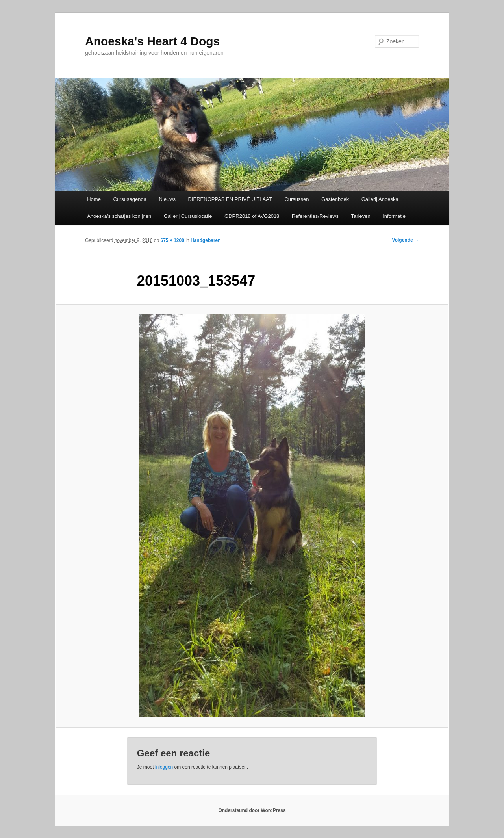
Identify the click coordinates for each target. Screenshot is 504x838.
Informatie (394, 216)
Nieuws (167, 199)
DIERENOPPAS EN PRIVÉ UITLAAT (230, 199)
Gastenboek (335, 199)
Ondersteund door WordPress (252, 810)
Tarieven (361, 216)
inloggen (164, 767)
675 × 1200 (172, 240)
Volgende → (406, 240)
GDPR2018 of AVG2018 (252, 216)
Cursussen (296, 199)
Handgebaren (206, 240)
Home (94, 199)
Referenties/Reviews (315, 216)
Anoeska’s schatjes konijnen (119, 216)
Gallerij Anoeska (380, 199)
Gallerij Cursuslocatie (188, 216)
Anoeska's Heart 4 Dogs (152, 41)
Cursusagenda (130, 199)
